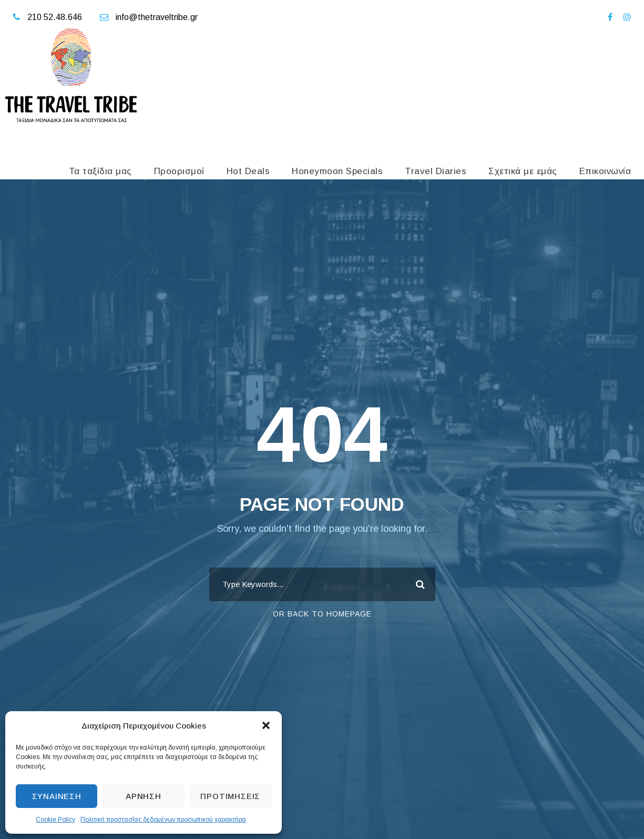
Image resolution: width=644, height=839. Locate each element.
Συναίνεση (57, 796)
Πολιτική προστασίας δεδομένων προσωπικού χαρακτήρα (163, 820)
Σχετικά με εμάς (523, 171)
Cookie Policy (55, 820)
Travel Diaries (436, 171)
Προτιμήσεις (230, 796)
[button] (266, 725)
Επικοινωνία (605, 171)
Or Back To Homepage (322, 614)
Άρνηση (144, 796)
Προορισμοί (179, 171)
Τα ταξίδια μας (100, 171)
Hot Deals (248, 171)
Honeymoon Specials (337, 171)
